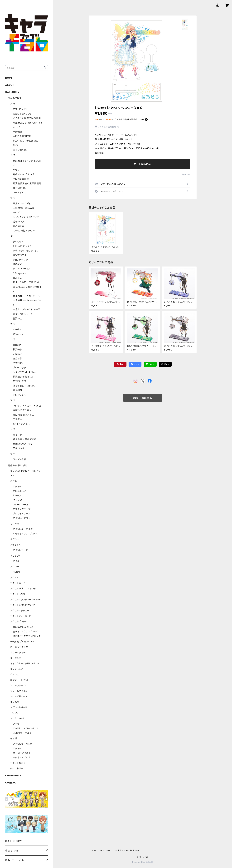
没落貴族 (18, 390)
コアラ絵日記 (20, 188)
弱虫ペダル (19, 448)
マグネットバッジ (19, 707)
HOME (9, 78)
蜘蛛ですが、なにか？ (24, 174)
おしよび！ (15, 556)
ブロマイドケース (22, 514)
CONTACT (12, 783)
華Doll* (17, 345)
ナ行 (13, 324)
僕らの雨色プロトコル (24, 386)
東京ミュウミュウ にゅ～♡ (27, 309)
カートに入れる (143, 164)
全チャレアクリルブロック (26, 631)
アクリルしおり (18, 594)
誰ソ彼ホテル (20, 255)
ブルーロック (19, 368)
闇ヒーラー (19, 435)
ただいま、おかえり (22, 246)
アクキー (17, 486)
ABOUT (10, 85)
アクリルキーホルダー (24, 529)
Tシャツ (17, 495)
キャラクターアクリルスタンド (25, 663)
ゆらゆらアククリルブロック (27, 636)
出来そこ (17, 278)
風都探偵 (18, 358)
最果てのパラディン (23, 203)
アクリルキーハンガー (24, 744)
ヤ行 (13, 429)
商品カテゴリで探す (18, 465)
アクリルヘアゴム (22, 518)
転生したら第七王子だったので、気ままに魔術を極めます (27, 287)
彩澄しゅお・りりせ (22, 114)
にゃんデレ (18, 334)
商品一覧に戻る (143, 398)
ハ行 (13, 339)
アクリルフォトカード (21, 616)
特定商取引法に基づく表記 (127, 850)
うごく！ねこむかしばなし (25, 141)
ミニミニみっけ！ (19, 718)
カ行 (13, 155)
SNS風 (17, 572)
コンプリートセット (20, 680)
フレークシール (21, 505)
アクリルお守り (18, 763)
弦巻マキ (17, 264)
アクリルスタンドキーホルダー (26, 599)
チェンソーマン (20, 260)
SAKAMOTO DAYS (23, 208)
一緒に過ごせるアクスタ (22, 641)
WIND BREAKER (22, 136)
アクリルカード (20, 550)
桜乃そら (17, 349)
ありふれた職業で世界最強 (27, 118)
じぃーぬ (15, 524)
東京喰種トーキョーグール (26, 296)
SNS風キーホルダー (23, 733)
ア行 (13, 104)
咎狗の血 (18, 318)
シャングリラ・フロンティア (26, 217)
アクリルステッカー (20, 610)
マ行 (13, 400)
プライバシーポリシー (101, 850)
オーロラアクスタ (19, 647)
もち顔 (14, 738)
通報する (186, 175)
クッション (18, 500)
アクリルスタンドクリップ (23, 605)
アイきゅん (16, 545)
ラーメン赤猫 (19, 459)
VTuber (17, 354)
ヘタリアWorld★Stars (25, 372)
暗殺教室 (18, 132)
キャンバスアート (19, 669)
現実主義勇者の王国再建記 (27, 183)
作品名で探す (15, 98)
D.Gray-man (19, 273)
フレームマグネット (20, 691)
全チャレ (15, 539)
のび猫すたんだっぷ (23, 627)
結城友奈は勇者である (25, 439)
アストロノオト (20, 109)
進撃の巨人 (19, 222)
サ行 (13, 198)
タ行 (13, 236)
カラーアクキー (18, 652)
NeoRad (18, 329)
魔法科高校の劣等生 (24, 415)
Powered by (143, 862)
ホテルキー (16, 702)
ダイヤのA (18, 242)
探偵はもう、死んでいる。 (25, 251)
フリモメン (18, 363)
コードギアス (19, 192)
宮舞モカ (17, 419)
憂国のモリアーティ (23, 444)
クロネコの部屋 (21, 179)
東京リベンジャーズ (23, 314)
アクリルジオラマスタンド (23, 588)
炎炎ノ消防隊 (20, 150)
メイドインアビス (21, 424)
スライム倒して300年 (24, 231)
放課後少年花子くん (23, 377)
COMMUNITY (13, 776)
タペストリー (17, 768)
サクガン (17, 212)
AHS (15, 145)
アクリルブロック (19, 621)
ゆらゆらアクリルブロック (26, 534)
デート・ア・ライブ (22, 269)
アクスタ (15, 578)
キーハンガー (17, 658)
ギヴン (16, 170)
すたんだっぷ (19, 491)
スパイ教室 (19, 226)
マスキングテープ (22, 509)
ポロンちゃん (19, 395)
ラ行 (13, 454)
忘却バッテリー (21, 381)
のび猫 (14, 481)
